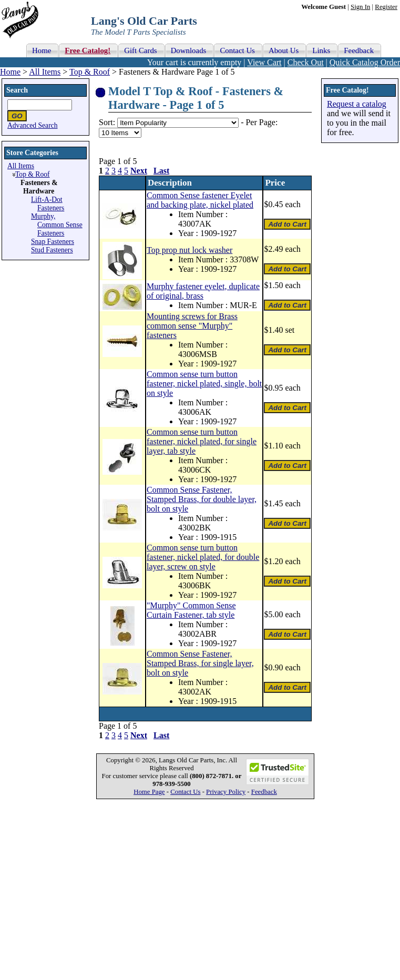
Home (10, 72)
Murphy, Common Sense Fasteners (57, 225)
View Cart (264, 62)
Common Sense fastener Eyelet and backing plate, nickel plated (200, 200)
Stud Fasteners (52, 250)
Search (17, 90)
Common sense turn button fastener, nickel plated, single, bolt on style (204, 384)
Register (386, 7)
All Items (45, 72)
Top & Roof (90, 72)
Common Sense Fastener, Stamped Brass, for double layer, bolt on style (202, 499)
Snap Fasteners (53, 242)
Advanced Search (33, 125)
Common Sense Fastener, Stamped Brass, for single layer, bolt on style (200, 663)
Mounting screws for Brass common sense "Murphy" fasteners (192, 326)
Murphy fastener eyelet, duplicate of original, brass (203, 291)
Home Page (149, 792)
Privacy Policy (226, 792)
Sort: (107, 122)
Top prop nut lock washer (189, 250)
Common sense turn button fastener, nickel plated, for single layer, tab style (202, 441)
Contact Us (185, 792)
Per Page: (261, 122)
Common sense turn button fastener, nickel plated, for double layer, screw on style (203, 557)
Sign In (360, 7)
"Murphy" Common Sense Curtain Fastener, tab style (191, 610)
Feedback (264, 792)
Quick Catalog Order (365, 62)
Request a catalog (357, 104)
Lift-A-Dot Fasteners (48, 204)
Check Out (306, 62)
